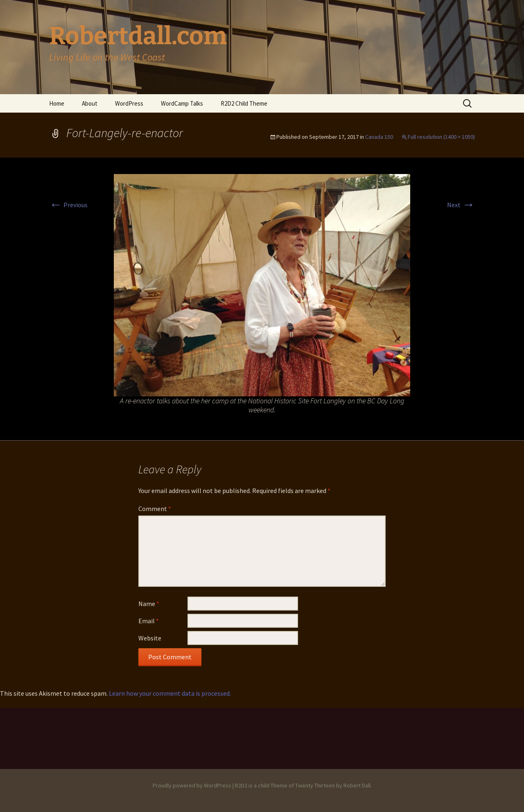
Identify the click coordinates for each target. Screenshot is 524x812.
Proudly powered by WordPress (192, 785)
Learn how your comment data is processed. (170, 693)
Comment (155, 509)
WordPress (129, 103)
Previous (68, 205)
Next (461, 205)
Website (150, 638)
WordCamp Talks (182, 103)
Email (149, 621)
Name (149, 604)
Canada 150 (379, 137)
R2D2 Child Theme (244, 103)
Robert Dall (357, 785)
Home (57, 103)
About (90, 103)
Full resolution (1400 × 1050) (441, 137)
